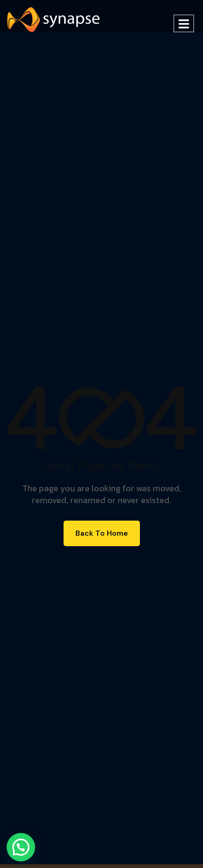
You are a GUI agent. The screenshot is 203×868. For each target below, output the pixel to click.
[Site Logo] (53, 19)
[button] (21, 847)
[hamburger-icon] (184, 23)
